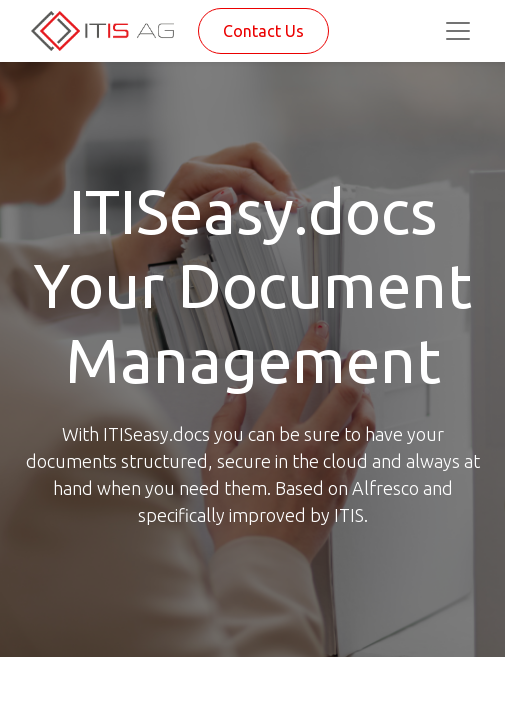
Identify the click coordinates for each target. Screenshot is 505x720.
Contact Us (263, 31)
